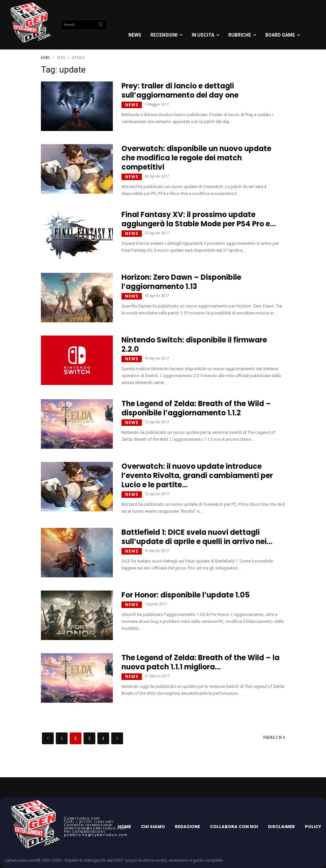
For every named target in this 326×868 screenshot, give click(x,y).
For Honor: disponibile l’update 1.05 (186, 595)
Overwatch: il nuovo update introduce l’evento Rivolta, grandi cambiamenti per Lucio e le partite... (197, 476)
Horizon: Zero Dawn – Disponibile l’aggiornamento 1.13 (181, 282)
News (132, 105)
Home (46, 58)
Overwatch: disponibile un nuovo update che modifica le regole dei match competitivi (196, 158)
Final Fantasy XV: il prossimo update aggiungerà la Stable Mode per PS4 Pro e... (199, 219)
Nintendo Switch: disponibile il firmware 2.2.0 (194, 345)
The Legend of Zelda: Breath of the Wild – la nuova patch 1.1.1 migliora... (200, 662)
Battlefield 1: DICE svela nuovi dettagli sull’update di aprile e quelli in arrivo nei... (197, 537)
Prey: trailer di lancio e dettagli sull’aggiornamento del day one (180, 91)
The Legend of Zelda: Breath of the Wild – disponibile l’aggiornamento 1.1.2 (196, 408)
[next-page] (117, 738)
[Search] (101, 25)
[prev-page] (48, 738)
